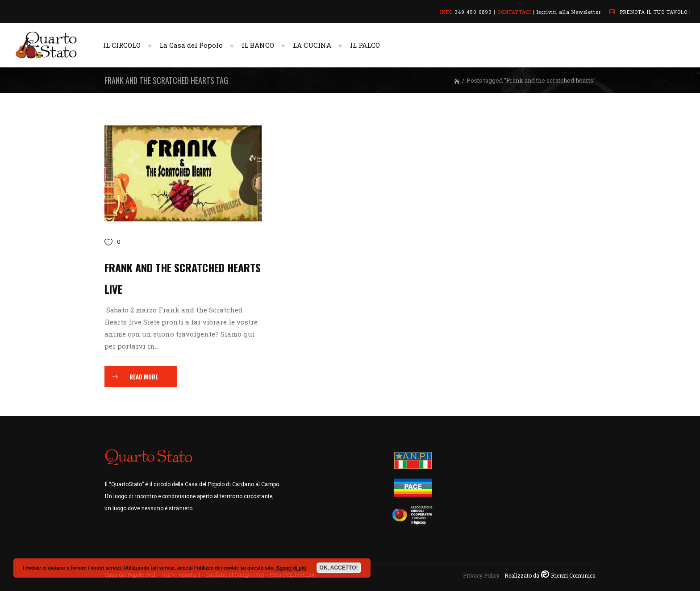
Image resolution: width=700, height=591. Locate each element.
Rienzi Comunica (573, 575)
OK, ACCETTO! (339, 568)
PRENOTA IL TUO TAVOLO (654, 12)
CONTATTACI (514, 12)
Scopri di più (291, 568)
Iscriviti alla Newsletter (569, 12)
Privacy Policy (481, 575)
